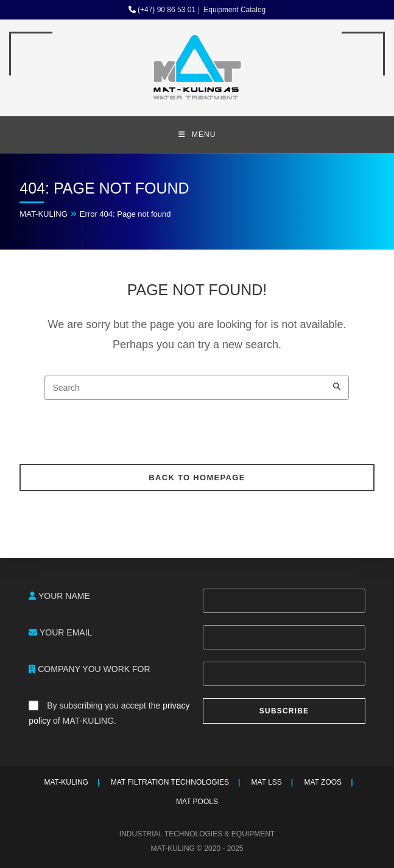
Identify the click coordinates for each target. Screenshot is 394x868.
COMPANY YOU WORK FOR (89, 669)
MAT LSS (267, 782)
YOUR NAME (59, 596)
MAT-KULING (44, 214)
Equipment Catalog (234, 10)
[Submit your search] (337, 386)
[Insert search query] (197, 388)
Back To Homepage (197, 478)
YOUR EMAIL (60, 632)
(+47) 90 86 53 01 (162, 10)
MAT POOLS (197, 802)
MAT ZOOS (323, 782)
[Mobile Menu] (197, 135)
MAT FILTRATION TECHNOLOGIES (170, 782)
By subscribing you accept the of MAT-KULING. (109, 713)
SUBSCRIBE (284, 711)
